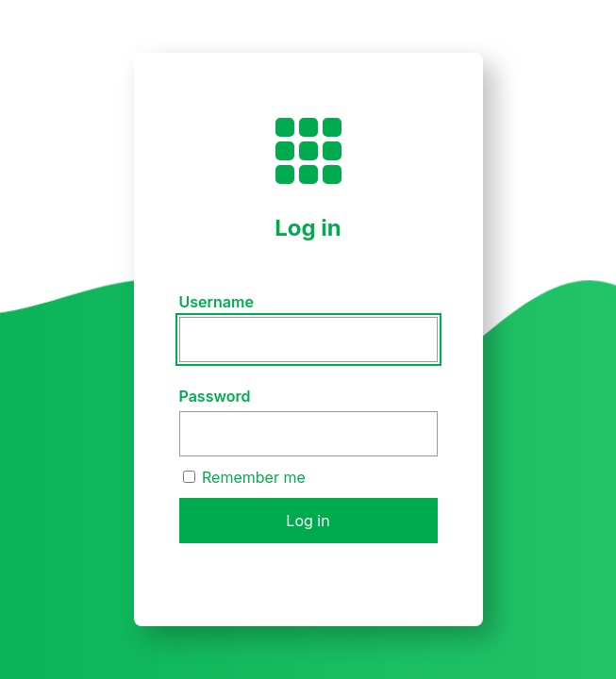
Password (215, 396)
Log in (308, 521)
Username (216, 302)
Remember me (244, 477)
